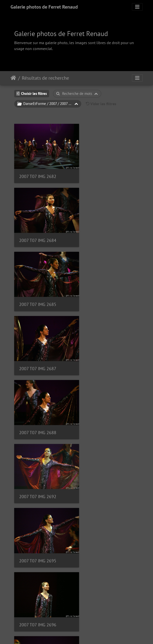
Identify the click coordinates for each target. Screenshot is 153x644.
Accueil (13, 78)
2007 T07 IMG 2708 (38, 590)
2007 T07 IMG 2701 (104, 411)
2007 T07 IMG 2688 (38, 291)
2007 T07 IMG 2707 (104, 530)
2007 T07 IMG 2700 (38, 411)
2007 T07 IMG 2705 (38, 530)
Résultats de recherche (45, 78)
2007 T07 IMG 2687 (104, 232)
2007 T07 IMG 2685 (38, 232)
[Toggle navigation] (137, 7)
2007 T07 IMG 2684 (104, 172)
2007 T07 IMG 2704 (104, 471)
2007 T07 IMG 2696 (104, 351)
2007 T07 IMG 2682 (38, 172)
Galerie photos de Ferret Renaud (44, 7)
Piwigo (88, 634)
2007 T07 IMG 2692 (104, 291)
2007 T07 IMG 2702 (38, 471)
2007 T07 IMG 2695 (38, 351)
